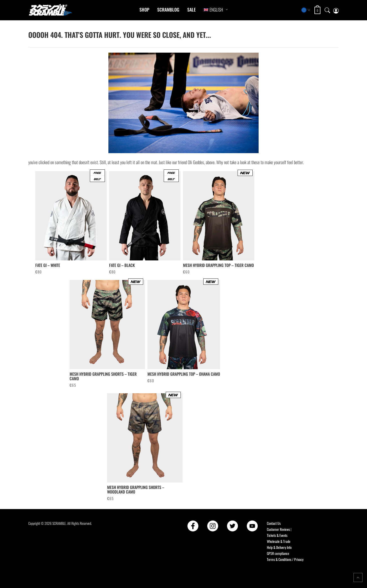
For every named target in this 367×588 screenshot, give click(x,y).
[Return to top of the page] (358, 577)
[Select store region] (306, 10)
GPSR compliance (278, 553)
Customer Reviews (278, 529)
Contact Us (274, 523)
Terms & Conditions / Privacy (285, 559)
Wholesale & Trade (279, 541)
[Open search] (327, 10)
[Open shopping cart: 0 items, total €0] (318, 10)
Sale (192, 10)
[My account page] (336, 10)
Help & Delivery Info (279, 547)
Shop (144, 10)
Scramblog (168, 10)
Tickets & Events (277, 535)
